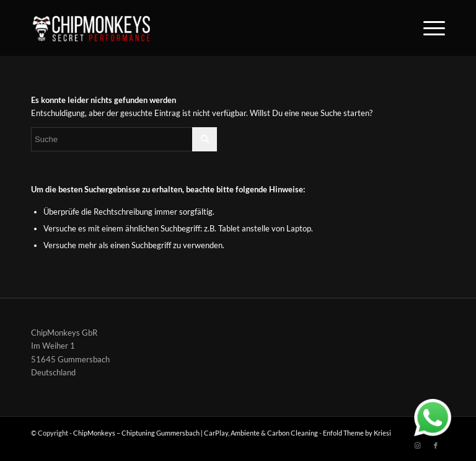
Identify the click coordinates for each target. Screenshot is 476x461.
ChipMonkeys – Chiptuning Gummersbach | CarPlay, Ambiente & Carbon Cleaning (196, 433)
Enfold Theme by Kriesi (357, 433)
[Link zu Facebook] (436, 445)
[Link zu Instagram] (417, 445)
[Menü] (428, 28)
